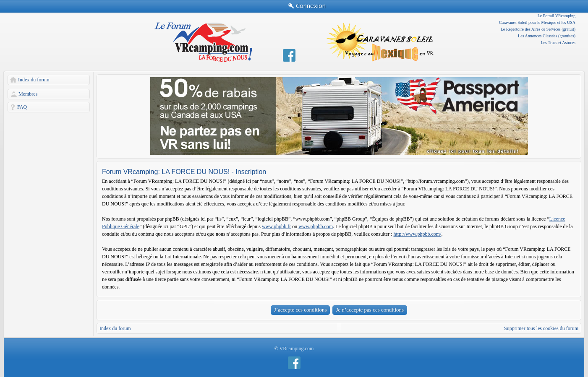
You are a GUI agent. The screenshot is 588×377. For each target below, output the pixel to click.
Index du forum (34, 80)
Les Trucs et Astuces (558, 43)
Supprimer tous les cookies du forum (541, 328)
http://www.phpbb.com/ (418, 234)
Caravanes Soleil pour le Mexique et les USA (537, 22)
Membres (28, 94)
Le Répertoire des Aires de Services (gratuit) (538, 29)
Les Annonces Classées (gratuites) (547, 36)
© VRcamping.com (294, 348)
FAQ (22, 107)
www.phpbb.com (316, 226)
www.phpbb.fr (276, 226)
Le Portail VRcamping (557, 16)
